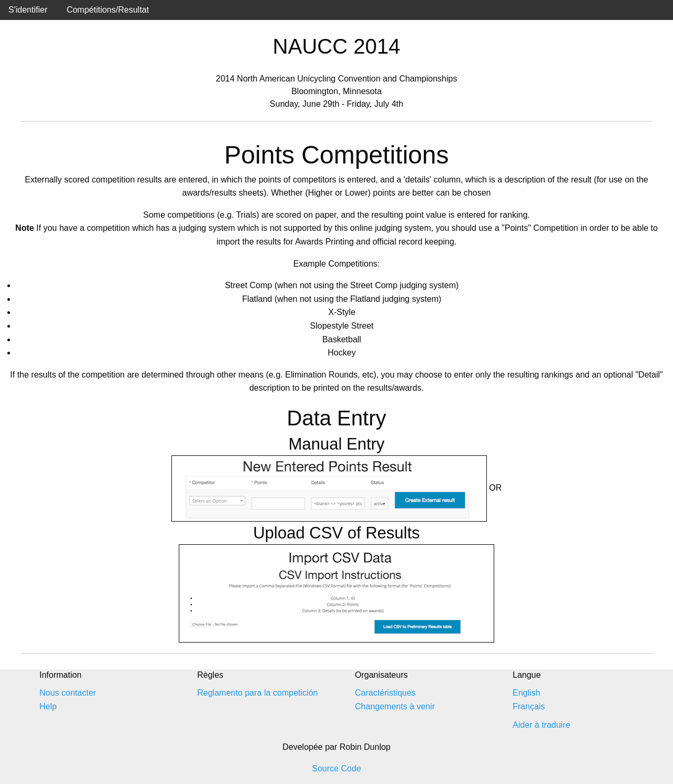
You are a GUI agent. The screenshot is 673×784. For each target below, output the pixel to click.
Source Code (336, 768)
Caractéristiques (385, 693)
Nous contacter (68, 693)
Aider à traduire (541, 725)
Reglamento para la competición (257, 693)
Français (529, 706)
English (526, 693)
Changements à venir (395, 706)
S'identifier (28, 10)
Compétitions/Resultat (108, 10)
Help (48, 706)
